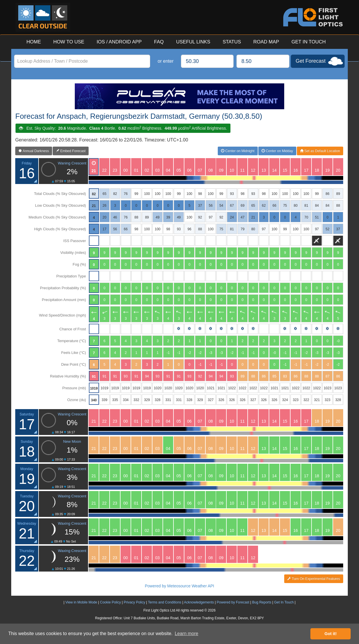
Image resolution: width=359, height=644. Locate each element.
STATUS (232, 42)
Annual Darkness (34, 151)
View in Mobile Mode (81, 602)
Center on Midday (277, 151)
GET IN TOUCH (309, 42)
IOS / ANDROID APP (119, 42)
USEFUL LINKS (193, 42)
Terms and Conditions (165, 602)
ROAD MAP (266, 42)
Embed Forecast (71, 151)
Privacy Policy (134, 602)
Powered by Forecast (233, 602)
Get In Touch (284, 602)
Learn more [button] (186, 634)
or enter (166, 61)
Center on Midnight (238, 151)
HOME (34, 42)
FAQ (159, 42)
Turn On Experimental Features (314, 579)
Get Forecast (311, 61)
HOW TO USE (69, 42)
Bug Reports (262, 602)
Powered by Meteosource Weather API (180, 586)
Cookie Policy (110, 602)
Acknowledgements (199, 602)
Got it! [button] (331, 634)
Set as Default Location (320, 151)
